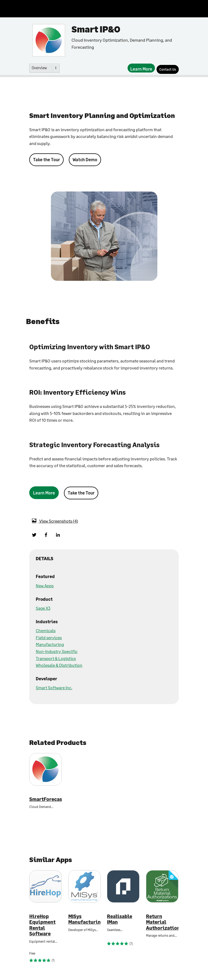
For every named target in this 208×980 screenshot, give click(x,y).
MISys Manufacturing (84, 919)
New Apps (45, 585)
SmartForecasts (45, 799)
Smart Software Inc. (54, 687)
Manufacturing (50, 644)
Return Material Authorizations (162, 922)
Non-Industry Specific (57, 651)
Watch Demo (85, 159)
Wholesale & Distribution (59, 665)
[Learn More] (141, 68)
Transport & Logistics (56, 658)
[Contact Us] (168, 69)
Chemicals (46, 630)
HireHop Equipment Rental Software (42, 925)
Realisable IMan (120, 919)
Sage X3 (43, 608)
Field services (49, 637)
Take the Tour (46, 159)
